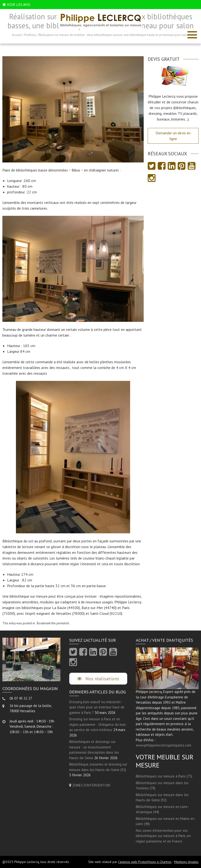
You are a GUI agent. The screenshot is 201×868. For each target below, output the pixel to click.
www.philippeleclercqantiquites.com (164, 745)
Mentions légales (186, 862)
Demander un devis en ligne (173, 136)
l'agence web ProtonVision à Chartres (145, 862)
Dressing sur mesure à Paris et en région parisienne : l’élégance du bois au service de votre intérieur (98, 724)
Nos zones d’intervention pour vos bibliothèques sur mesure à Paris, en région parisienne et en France (163, 836)
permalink (63, 623)
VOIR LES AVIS (19, 5)
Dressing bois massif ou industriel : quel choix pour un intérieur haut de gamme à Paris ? (97, 707)
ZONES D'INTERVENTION (91, 785)
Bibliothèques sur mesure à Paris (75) (164, 776)
